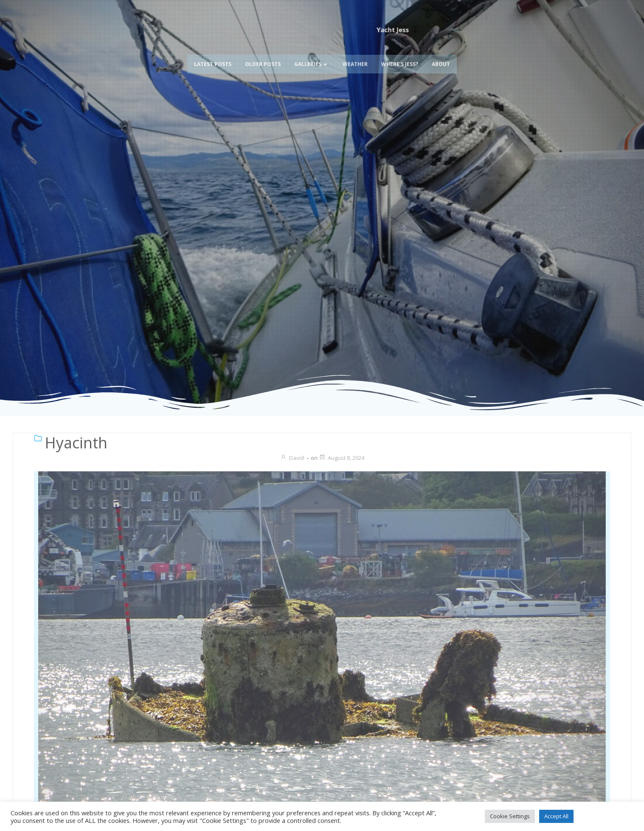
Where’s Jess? (400, 52)
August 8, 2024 (342, 458)
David (292, 458)
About (441, 52)
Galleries (312, 52)
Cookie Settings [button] (510, 816)
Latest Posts (213, 52)
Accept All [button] (556, 816)
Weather (355, 52)
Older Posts (263, 52)
